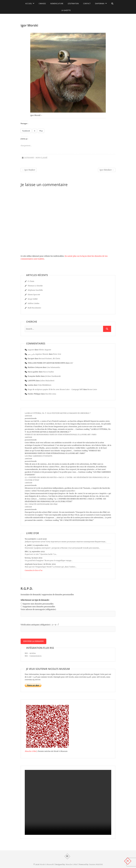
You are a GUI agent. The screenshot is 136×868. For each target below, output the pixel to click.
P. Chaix (31, 281)
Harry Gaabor (48, 372)
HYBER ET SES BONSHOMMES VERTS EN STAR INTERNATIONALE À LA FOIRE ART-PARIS (61, 435)
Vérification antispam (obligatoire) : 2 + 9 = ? (40, 625)
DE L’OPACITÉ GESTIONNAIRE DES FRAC (41, 504)
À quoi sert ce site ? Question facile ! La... (41, 554)
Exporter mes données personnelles (38, 604)
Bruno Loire (92, 389)
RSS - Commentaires (33, 656)
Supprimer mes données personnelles (39, 607)
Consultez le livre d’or (34, 570)
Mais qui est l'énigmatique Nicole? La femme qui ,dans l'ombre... (51, 567)
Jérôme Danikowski (53, 376)
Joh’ (72, 363)
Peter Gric (57, 354)
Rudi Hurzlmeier (34, 308)
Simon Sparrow (34, 295)
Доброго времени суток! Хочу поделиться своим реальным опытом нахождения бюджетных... (66, 542)
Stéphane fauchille (35, 290)
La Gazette (66, 10)
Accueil (29, 4)
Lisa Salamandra (53, 367)
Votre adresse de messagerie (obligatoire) (38, 609)
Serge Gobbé (33, 299)
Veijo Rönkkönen (45, 385)
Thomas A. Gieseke (35, 286)
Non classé (41, 158)
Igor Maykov (29, 170)
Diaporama (100, 4)
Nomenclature (57, 4)
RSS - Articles (30, 654)
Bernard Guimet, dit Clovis (49, 359)
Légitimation (73, 4)
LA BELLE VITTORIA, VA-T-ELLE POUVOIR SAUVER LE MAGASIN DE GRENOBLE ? (58, 413)
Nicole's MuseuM (47, 865)
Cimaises (42, 4)
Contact (87, 4)
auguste (31, 350)
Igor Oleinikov (107, 170)
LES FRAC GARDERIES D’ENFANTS (38, 456)
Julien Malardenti (47, 381)
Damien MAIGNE (96, 865)
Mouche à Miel (31, 751)
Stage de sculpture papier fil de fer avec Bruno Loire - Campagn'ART (55, 389)
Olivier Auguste (45, 350)
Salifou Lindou (34, 303)
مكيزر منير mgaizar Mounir (38, 354)
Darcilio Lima (51, 394)
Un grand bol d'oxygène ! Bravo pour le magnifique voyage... (49, 560)
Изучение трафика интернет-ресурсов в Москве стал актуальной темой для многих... (62, 548)
